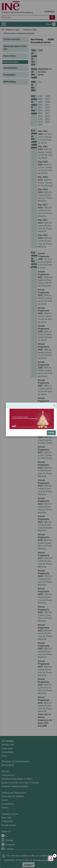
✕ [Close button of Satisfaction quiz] (55, 856)
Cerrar (51, 433)
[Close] (54, 405)
